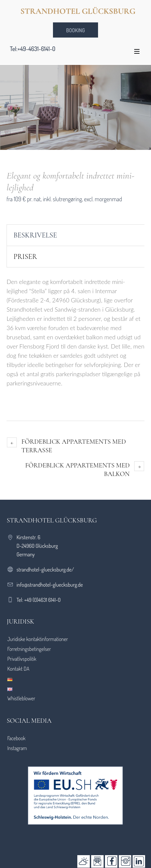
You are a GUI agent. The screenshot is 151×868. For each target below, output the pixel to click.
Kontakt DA (18, 669)
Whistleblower (21, 698)
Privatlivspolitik (22, 659)
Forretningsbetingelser (29, 649)
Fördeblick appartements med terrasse (74, 446)
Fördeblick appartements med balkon (77, 470)
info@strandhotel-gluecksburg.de (50, 585)
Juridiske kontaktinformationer (38, 639)
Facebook (16, 738)
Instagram (17, 748)
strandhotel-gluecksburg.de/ (45, 570)
